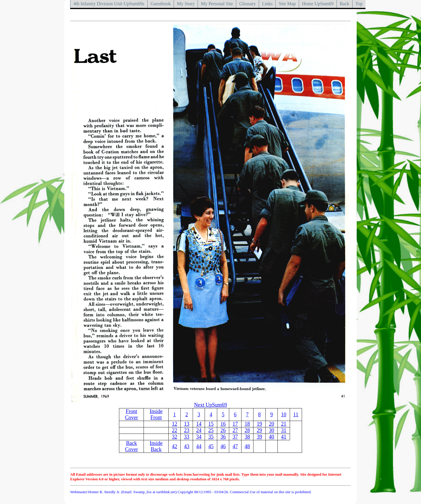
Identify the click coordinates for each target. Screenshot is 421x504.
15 (211, 424)
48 (247, 446)
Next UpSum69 (211, 405)
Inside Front (156, 414)
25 (211, 430)
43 (187, 446)
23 (187, 430)
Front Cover (132, 414)
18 (247, 424)
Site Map (287, 4)
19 (259, 424)
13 (187, 424)
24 (199, 430)
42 (175, 446)
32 (175, 437)
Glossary (247, 4)
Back (345, 4)
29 (259, 430)
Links (267, 4)
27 (235, 430)
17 (235, 424)
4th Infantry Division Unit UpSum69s (109, 4)
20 (272, 424)
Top (359, 4)
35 (211, 437)
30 (272, 430)
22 (175, 430)
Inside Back (156, 446)
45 (211, 446)
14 (199, 424)
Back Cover (132, 446)
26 (223, 430)
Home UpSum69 (318, 4)
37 (235, 437)
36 (223, 437)
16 (223, 424)
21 (284, 424)
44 (199, 446)
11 (296, 415)
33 (187, 437)
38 (247, 437)
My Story (186, 4)
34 (199, 437)
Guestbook (161, 4)
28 (247, 430)
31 (284, 430)
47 (235, 446)
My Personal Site (217, 4)
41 (284, 437)
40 (272, 437)
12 (175, 424)
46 (223, 446)
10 (284, 415)
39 (259, 437)
